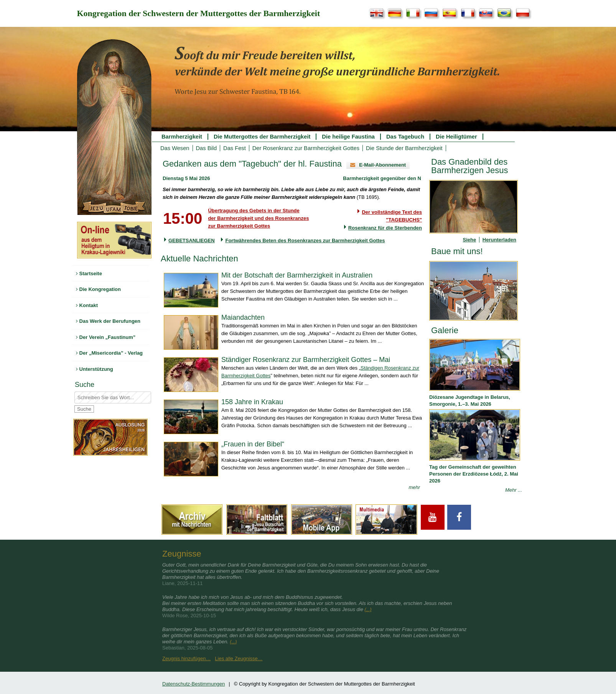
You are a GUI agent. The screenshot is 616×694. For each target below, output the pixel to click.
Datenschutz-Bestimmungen (194, 684)
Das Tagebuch (405, 137)
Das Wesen (175, 148)
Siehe (470, 240)
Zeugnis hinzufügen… (186, 658)
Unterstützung (95, 369)
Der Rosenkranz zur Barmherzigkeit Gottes (306, 148)
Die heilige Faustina (348, 137)
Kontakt (87, 305)
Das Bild (207, 148)
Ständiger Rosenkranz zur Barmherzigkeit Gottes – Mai (306, 360)
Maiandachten (243, 317)
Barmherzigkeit (182, 137)
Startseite (89, 273)
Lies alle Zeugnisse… (239, 658)
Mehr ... (514, 490)
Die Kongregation (98, 289)
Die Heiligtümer (456, 137)
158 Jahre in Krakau (252, 402)
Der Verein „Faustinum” (106, 337)
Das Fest (235, 148)
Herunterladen (499, 240)
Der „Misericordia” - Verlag (109, 353)
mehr (414, 487)
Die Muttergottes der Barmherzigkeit (262, 137)
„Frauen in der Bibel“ (253, 444)
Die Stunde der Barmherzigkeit (404, 148)
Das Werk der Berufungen (108, 321)
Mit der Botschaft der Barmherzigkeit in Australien (297, 275)
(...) (368, 610)
